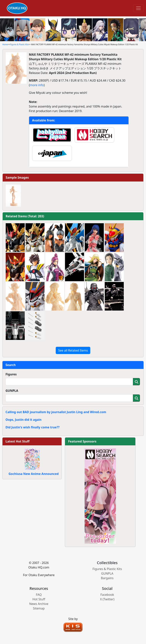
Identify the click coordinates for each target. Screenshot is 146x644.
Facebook (107, 595)
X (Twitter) (107, 599)
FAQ (39, 595)
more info (37, 85)
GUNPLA (12, 391)
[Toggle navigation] (138, 8)
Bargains (107, 578)
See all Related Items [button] (73, 350)
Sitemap (39, 608)
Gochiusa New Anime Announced (34, 474)
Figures (11, 374)
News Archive (39, 604)
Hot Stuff (39, 599)
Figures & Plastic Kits (19, 44)
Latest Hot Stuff (17, 441)
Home (5, 44)
